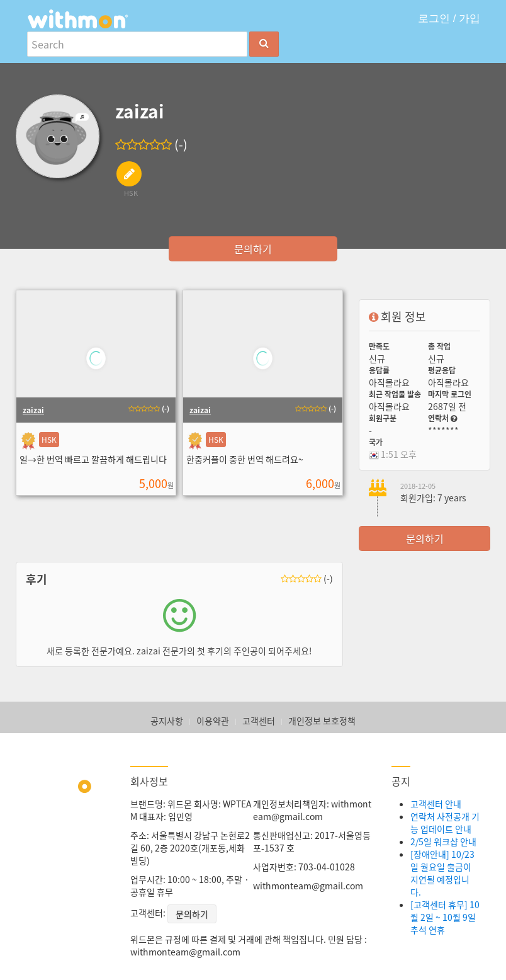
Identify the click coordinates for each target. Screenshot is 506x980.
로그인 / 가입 (449, 19)
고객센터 (259, 721)
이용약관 (213, 721)
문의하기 (253, 249)
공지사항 (167, 721)
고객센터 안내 (436, 804)
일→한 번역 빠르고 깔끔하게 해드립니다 (93, 459)
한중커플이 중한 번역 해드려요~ (245, 459)
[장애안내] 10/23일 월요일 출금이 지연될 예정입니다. (442, 873)
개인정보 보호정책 (322, 721)
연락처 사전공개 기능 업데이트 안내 (445, 823)
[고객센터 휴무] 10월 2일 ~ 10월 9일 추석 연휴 (445, 917)
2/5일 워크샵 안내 (443, 841)
